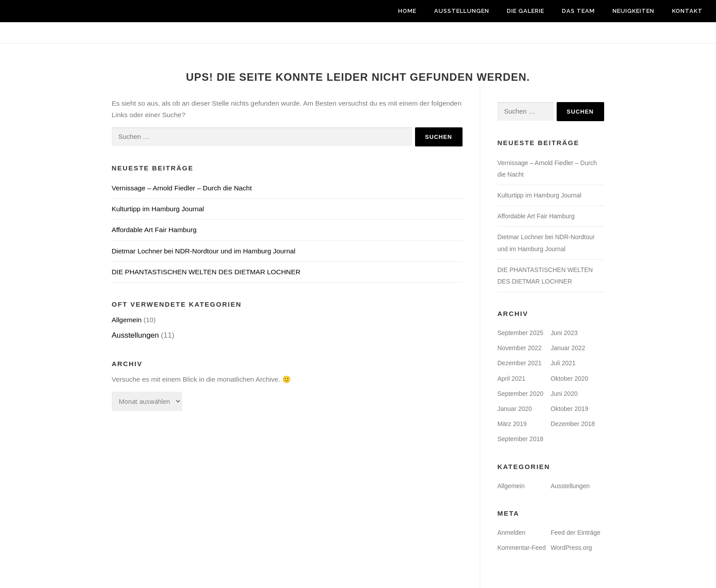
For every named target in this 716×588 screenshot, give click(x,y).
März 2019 (512, 424)
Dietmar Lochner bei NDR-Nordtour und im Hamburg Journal (204, 251)
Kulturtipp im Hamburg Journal (158, 209)
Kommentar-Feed (522, 548)
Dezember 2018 (573, 424)
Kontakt (687, 11)
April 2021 (512, 379)
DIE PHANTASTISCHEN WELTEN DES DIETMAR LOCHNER (206, 272)
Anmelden (512, 533)
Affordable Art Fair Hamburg (154, 230)
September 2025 (521, 333)
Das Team (578, 11)
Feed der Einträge (576, 533)
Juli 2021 (563, 363)
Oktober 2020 (570, 379)
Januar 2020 (515, 409)
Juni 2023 (564, 333)
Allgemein (127, 320)
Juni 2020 (564, 394)
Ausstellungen (462, 11)
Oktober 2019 (570, 409)
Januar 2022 (568, 348)
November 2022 (520, 348)
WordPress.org (572, 548)
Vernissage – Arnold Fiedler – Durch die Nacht (182, 188)
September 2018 (521, 439)
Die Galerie (526, 11)
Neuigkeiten (633, 11)
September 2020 (521, 394)
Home (407, 11)
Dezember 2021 (520, 363)
